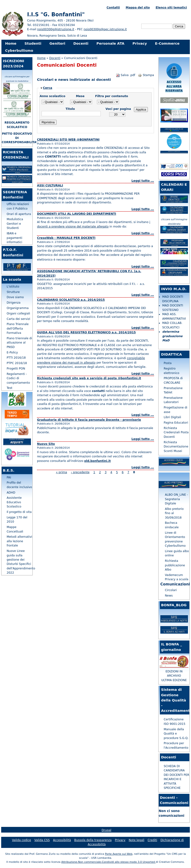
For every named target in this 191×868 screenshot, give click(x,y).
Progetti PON (16, 369)
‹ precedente (80, 472)
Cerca (48, 88)
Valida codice (22, 840)
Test (9, 388)
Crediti (152, 840)
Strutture (13, 292)
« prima (61, 472)
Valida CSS (42, 840)
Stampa (146, 75)
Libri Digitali (172, 417)
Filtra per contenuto (112, 96)
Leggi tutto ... (143, 181)
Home (11, 43)
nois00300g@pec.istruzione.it (105, 29)
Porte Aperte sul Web (119, 854)
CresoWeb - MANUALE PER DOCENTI (66, 238)
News (169, 596)
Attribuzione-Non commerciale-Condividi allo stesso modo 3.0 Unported (108, 862)
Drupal (106, 830)
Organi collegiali (18, 314)
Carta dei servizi (18, 319)
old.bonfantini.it (98, 461)
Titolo (70, 109)
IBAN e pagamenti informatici (14, 238)
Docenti (81, 43)
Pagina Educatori (176, 423)
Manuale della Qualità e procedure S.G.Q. (176, 734)
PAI (9, 477)
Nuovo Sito (46, 444)
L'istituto (13, 287)
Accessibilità (62, 840)
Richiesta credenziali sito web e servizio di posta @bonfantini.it (89, 378)
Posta (168, 363)
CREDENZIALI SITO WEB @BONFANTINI (68, 140)
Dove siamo (15, 297)
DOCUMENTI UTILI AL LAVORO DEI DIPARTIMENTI (77, 214)
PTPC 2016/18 (17, 363)
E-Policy (12, 352)
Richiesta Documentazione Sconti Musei (176, 447)
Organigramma (18, 308)
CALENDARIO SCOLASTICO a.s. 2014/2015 (71, 300)
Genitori (57, 43)
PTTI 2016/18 (16, 358)
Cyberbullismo (19, 50)
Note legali (137, 840)
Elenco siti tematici (171, 8)
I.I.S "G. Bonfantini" (56, 14)
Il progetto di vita (19, 512)
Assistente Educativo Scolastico (14, 502)
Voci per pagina (118, 109)
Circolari (171, 590)
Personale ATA (110, 43)
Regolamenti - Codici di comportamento (18, 378)
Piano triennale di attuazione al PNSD (19, 343)
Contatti (113, 8)
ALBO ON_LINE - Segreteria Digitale (176, 499)
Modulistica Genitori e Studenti (15, 224)
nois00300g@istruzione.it (56, 29)
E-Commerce (167, 43)
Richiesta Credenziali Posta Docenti (176, 432)
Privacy (140, 43)
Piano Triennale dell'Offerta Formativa (18, 329)
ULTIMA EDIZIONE (174, 680)
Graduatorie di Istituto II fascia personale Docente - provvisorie (89, 420)
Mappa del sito (138, 8)
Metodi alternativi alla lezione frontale (19, 541)
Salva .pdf (126, 75)
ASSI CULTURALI (50, 185)
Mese (80, 96)
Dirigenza (14, 303)
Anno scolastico (52, 96)
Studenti (33, 43)
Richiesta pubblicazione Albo (175, 565)
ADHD (11, 493)
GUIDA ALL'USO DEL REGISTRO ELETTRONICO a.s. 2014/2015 (86, 332)
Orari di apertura (19, 214)
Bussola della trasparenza (93, 840)
